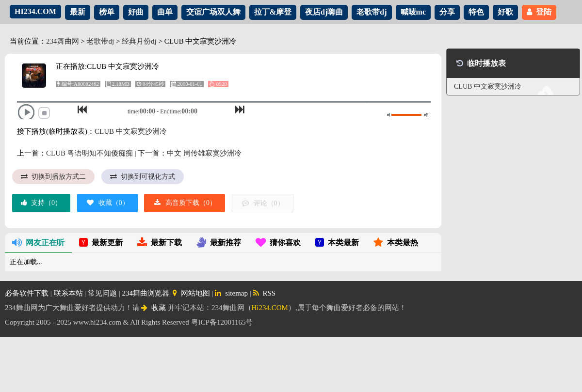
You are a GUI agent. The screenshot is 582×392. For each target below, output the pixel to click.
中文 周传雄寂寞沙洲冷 (204, 153)
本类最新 (337, 243)
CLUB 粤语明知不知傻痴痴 (89, 153)
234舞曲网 (63, 41)
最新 (78, 12)
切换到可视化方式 (143, 177)
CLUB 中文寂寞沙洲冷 (131, 131)
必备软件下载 (27, 293)
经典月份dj (139, 41)
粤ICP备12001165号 (222, 322)
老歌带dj (372, 12)
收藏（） (107, 203)
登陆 (539, 12)
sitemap (231, 293)
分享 (447, 12)
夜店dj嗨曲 (324, 12)
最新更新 (101, 243)
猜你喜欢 (278, 243)
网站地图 (191, 293)
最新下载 (160, 243)
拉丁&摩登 (273, 12)
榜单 (107, 12)
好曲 (136, 12)
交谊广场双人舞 (213, 12)
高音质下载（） (185, 203)
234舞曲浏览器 (146, 293)
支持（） (41, 203)
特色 (476, 12)
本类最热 (396, 243)
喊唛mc (413, 12)
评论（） (263, 203)
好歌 (505, 12)
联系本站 (68, 293)
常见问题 (102, 293)
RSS (265, 293)
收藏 (154, 308)
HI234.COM (35, 11)
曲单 (165, 12)
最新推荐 (219, 243)
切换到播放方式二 (53, 177)
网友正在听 (38, 243)
